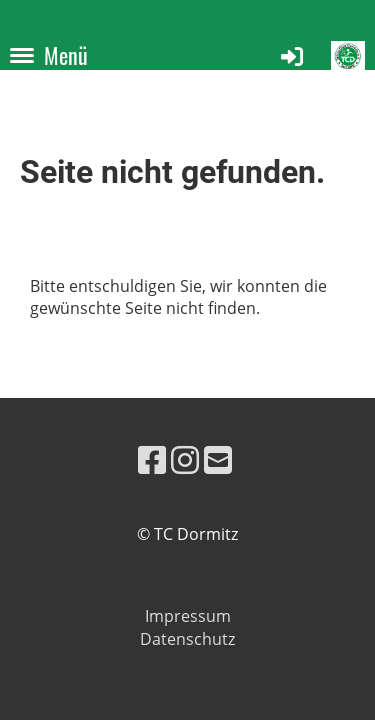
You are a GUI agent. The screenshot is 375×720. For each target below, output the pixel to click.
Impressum (188, 616)
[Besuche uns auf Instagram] (185, 459)
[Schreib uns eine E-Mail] (218, 459)
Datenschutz (187, 639)
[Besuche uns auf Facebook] (152, 459)
